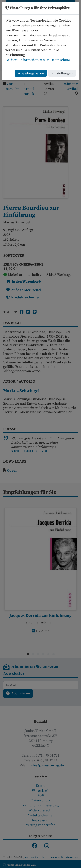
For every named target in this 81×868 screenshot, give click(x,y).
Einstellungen (62, 73)
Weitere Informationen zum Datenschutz (38, 60)
